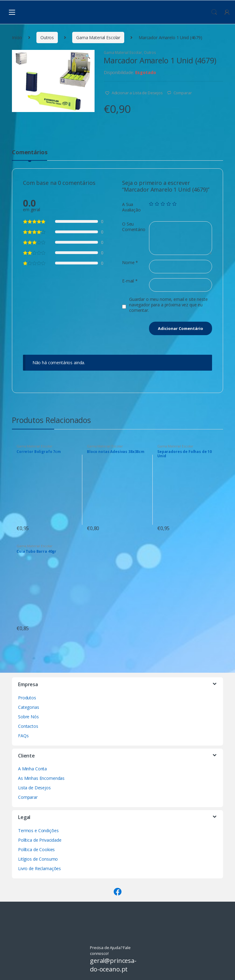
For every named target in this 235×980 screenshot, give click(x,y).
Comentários (30, 153)
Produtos (27, 698)
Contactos (28, 726)
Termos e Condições (38, 830)
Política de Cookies (36, 849)
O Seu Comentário (134, 227)
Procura (214, 12)
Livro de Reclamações (39, 868)
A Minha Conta (32, 769)
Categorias (29, 707)
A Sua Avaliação (131, 207)
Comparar (183, 93)
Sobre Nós (28, 717)
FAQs (23, 736)
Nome (130, 263)
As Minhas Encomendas (41, 778)
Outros (47, 37)
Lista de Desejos (34, 788)
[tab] (30, 155)
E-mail (130, 281)
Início (17, 37)
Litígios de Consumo (38, 859)
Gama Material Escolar (98, 37)
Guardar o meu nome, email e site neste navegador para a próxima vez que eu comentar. (168, 305)
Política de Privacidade (40, 840)
